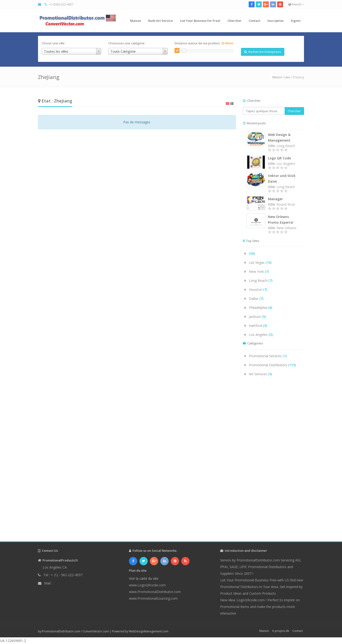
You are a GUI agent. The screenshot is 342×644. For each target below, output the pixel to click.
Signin (296, 21)
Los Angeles (261, 335)
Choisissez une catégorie (126, 43)
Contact (254, 21)
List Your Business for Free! (200, 21)
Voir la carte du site (144, 578)
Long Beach (261, 280)
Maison (136, 21)
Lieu (287, 77)
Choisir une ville (53, 43)
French (296, 4)
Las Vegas (260, 262)
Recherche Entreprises (263, 52)
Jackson (257, 317)
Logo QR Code (279, 158)
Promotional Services (268, 356)
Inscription (275, 21)
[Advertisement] (274, 463)
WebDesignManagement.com (149, 631)
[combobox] (71, 51)
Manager (275, 199)
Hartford (258, 326)
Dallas (256, 299)
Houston (258, 290)
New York (259, 271)
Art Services (260, 374)
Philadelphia (261, 308)
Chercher (235, 21)
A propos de (281, 631)
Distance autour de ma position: (204, 43)
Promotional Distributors (272, 365)
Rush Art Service (161, 21)
